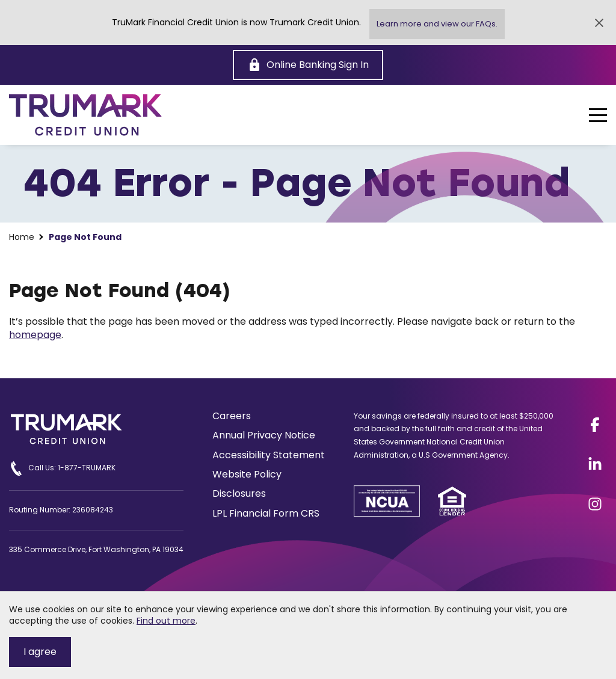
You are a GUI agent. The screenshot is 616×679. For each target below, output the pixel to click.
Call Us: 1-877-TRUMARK (62, 469)
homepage (35, 335)
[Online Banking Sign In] (308, 65)
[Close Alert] (599, 23)
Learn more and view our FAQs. (437, 24)
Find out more (166, 621)
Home (22, 237)
